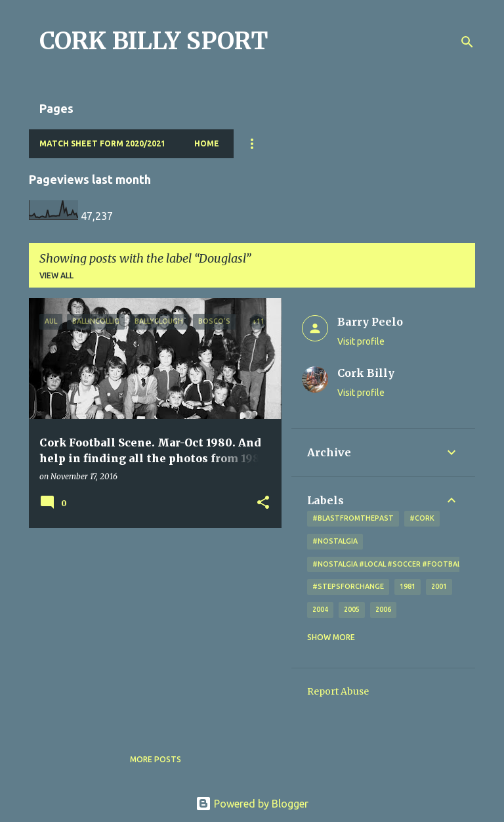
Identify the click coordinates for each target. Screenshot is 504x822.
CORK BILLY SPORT (154, 41)
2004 (320, 609)
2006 (383, 609)
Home (207, 143)
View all (56, 275)
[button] (263, 503)
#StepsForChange (348, 586)
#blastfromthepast (353, 518)
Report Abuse (338, 691)
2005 (352, 609)
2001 (439, 586)
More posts (156, 759)
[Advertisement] (150, 630)
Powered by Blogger (252, 804)
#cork (422, 518)
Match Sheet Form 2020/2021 (102, 143)
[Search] (467, 42)
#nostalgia (335, 541)
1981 (408, 586)
